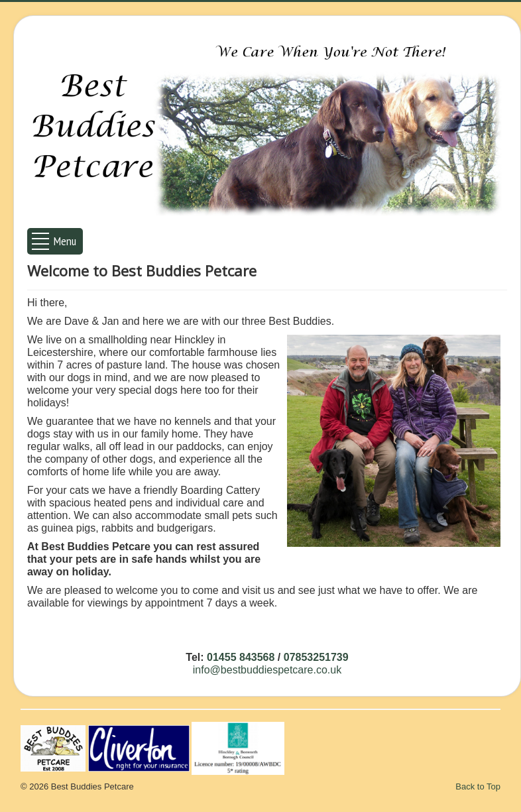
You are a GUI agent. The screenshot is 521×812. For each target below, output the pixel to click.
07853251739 (316, 657)
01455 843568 (241, 657)
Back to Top (478, 786)
